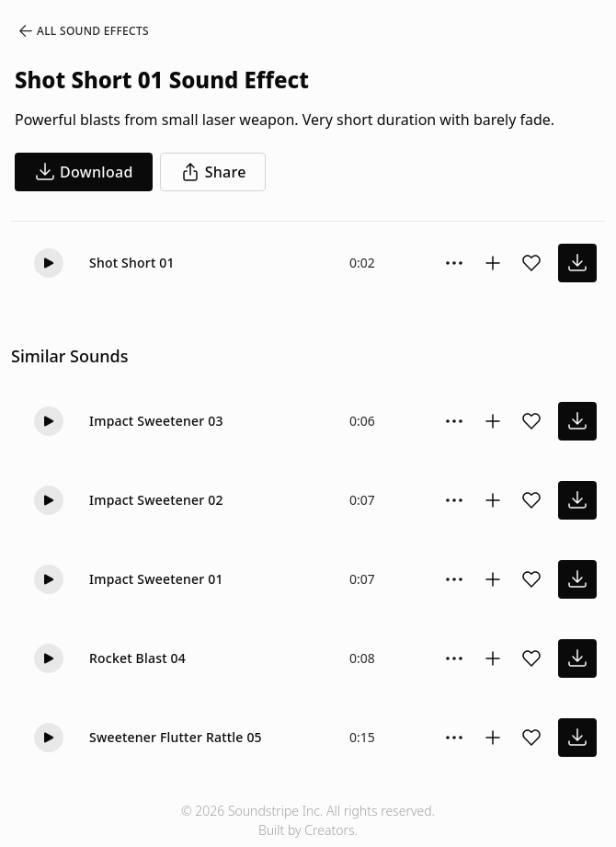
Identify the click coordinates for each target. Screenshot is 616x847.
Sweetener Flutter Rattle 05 (176, 737)
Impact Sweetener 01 (156, 579)
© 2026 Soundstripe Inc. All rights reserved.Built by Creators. (308, 820)
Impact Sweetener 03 (156, 421)
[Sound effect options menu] (454, 263)
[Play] (49, 263)
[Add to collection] (493, 263)
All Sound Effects (83, 31)
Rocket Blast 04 (137, 658)
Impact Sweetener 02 (156, 500)
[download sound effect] (577, 263)
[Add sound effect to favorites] (531, 263)
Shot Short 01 (132, 263)
